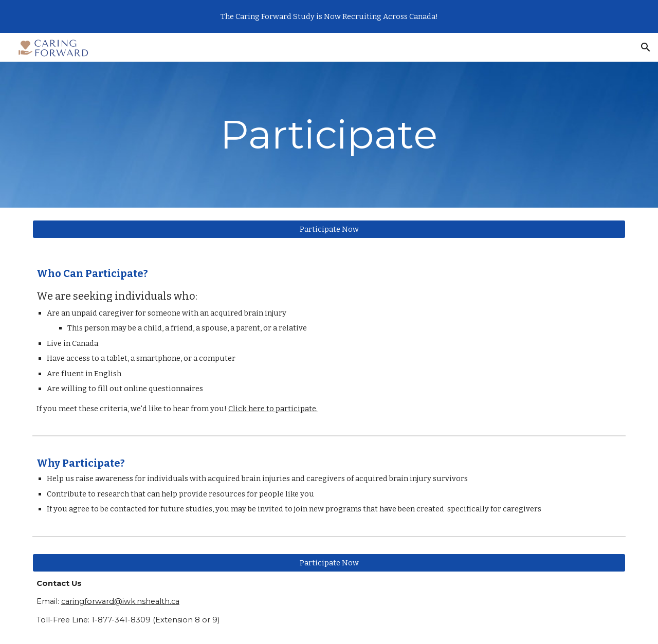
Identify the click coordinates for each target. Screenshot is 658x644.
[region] (329, 16)
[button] (646, 47)
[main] (329, 135)
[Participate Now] (329, 229)
